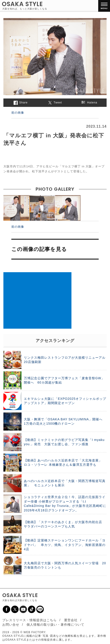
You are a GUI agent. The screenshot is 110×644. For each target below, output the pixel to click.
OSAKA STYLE (22, 4)
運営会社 (71, 620)
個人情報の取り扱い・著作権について (55, 625)
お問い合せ (11, 625)
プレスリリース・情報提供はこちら (29, 620)
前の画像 (18, 112)
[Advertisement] (37, 300)
